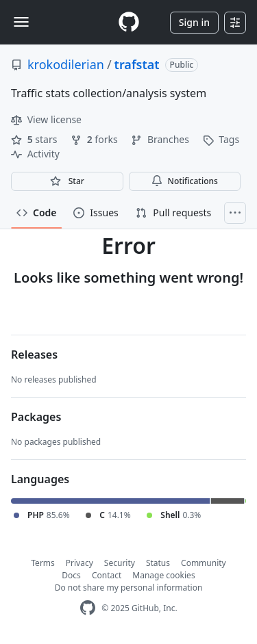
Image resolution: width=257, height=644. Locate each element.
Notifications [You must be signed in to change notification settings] (185, 181)
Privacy (79, 563)
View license (46, 119)
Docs (71, 575)
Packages (36, 417)
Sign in (194, 22)
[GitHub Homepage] (88, 608)
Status (158, 563)
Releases (34, 355)
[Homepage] (129, 22)
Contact (107, 575)
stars (35, 139)
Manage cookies (163, 575)
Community (204, 563)
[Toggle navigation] (21, 22)
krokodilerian (66, 64)
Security (120, 563)
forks (95, 139)
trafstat (137, 64)
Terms (43, 563)
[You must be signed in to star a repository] (67, 181)
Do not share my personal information (129, 588)
